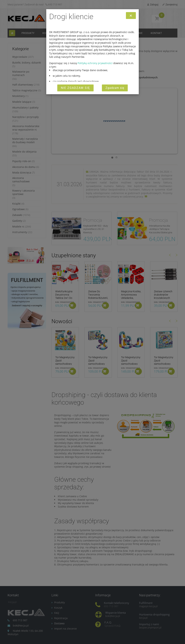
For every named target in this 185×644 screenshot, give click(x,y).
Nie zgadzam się (75, 88)
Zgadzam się (115, 88)
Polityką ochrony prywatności (95, 63)
